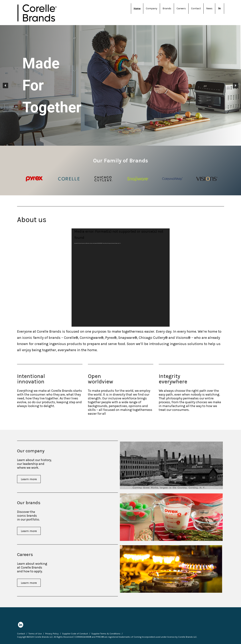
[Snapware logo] (138, 179)
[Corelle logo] (69, 179)
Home (137, 8)
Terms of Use (35, 634)
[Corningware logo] (172, 179)
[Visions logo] (207, 179)
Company (152, 8)
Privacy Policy (52, 634)
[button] (5, 85)
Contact (196, 8)
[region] (120, 85)
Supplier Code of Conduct (75, 634)
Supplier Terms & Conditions (106, 634)
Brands (167, 8)
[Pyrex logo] (34, 179)
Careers (181, 8)
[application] (121, 278)
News (209, 8)
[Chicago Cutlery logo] (103, 179)
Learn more (29, 479)
